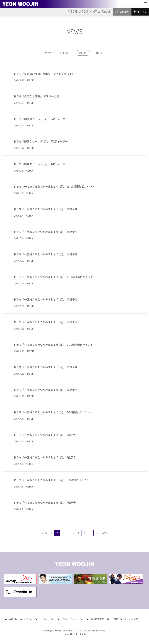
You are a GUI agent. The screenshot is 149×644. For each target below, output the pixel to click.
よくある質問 (129, 619)
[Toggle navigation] (145, 4)
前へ (44, 533)
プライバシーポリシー (72, 619)
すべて (48, 53)
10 (97, 533)
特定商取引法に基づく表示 (103, 619)
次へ (105, 533)
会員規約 (15, 619)
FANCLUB (64, 53)
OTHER (100, 53)
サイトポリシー (47, 619)
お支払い (29, 619)
